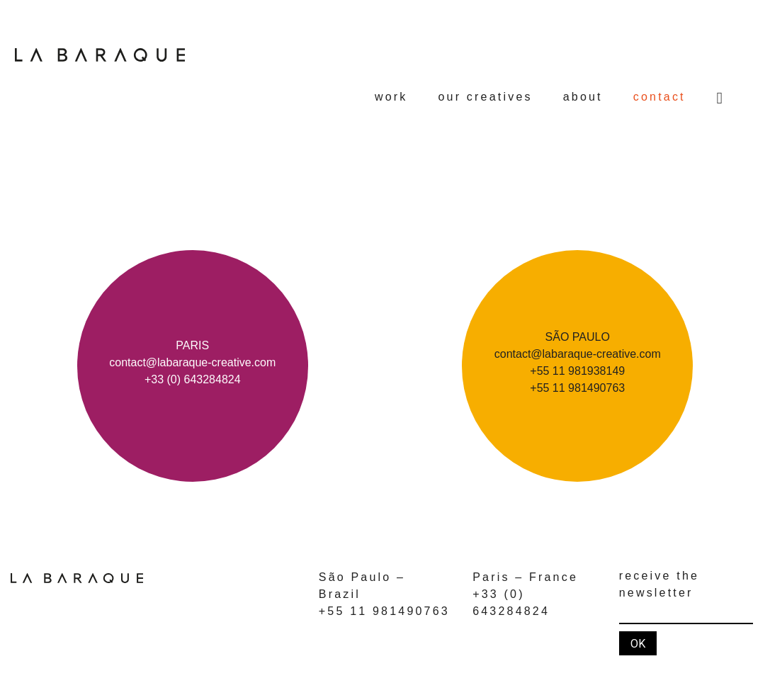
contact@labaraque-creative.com (192, 362)
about (583, 97)
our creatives (486, 97)
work (391, 97)
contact (659, 97)
